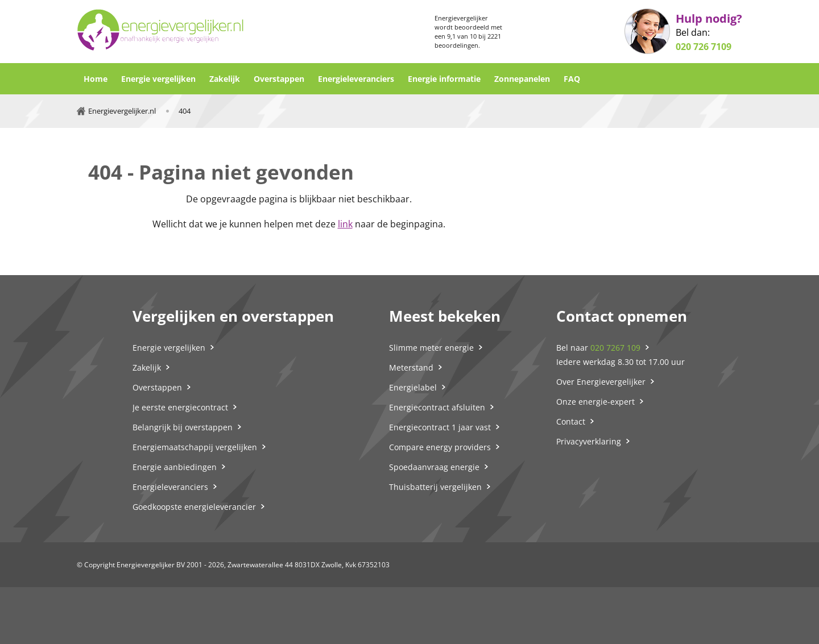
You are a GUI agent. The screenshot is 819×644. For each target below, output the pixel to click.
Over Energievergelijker (601, 382)
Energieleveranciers (356, 79)
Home (96, 79)
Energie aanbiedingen (175, 467)
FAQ (572, 79)
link (345, 224)
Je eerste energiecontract (180, 407)
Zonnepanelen (522, 79)
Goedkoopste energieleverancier (194, 507)
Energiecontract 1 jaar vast (440, 427)
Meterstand (411, 367)
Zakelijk (225, 79)
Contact (571, 421)
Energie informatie (444, 79)
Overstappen (279, 79)
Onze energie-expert (595, 402)
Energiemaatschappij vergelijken (195, 447)
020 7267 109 (615, 348)
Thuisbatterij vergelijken (435, 487)
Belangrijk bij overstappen (183, 427)
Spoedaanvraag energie (434, 467)
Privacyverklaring (589, 441)
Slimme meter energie (431, 348)
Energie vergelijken (158, 79)
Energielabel (413, 387)
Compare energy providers (440, 447)
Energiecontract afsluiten (437, 407)
